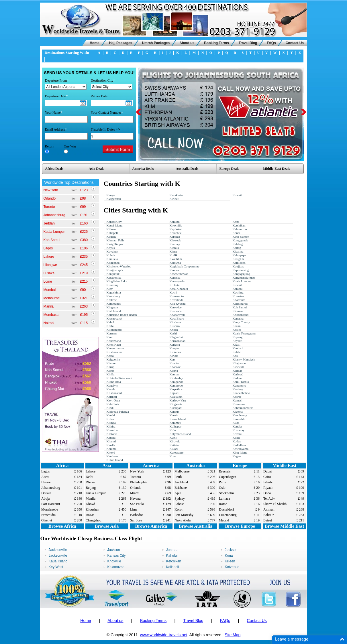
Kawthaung (240, 415)
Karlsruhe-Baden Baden (122, 315)
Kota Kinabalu (179, 289)
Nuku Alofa (183, 520)
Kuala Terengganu (244, 333)
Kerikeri (112, 397)
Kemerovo (176, 385)
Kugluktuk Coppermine (185, 266)
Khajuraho (239, 363)
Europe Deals (229, 169)
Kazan (237, 326)
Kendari (238, 348)
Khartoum (239, 300)
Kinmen (238, 311)
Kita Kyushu (178, 304)
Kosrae (237, 397)
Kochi (173, 292)
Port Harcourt (51, 504)
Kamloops (239, 263)
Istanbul (269, 482)
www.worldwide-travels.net (164, 635)
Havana (135, 499)
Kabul (110, 322)
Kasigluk (238, 259)
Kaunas (174, 374)
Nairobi (49, 323)
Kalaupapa (239, 255)
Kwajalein (176, 397)
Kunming (113, 285)
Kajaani (175, 393)
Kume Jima (114, 382)
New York (51, 190)
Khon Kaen (114, 344)
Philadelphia (139, 482)
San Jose (136, 520)
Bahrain (269, 515)
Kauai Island (115, 225)
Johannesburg (54, 215)
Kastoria (112, 434)
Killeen (111, 229)
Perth (178, 477)
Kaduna (238, 378)
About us (187, 43)
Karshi (111, 415)
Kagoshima (114, 292)
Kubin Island (115, 460)
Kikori (174, 449)
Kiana (173, 251)
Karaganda (177, 382)
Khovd (111, 452)
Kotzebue (176, 233)
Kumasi (238, 400)
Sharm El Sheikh (275, 504)
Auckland (181, 482)
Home (94, 43)
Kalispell (112, 233)
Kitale (237, 438)
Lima (134, 509)
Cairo (267, 477)
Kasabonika (114, 277)
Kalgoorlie (113, 359)
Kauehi (111, 438)
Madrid (224, 520)
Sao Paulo (137, 504)
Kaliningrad (240, 304)
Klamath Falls (115, 240)
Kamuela (112, 259)
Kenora (174, 270)
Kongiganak (240, 240)
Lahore (49, 257)
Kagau (237, 456)
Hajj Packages (121, 43)
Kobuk (111, 255)
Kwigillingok (115, 244)
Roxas (90, 515)
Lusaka (49, 273)
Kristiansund (115, 352)
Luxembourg (228, 515)
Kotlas (237, 441)
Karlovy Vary (178, 400)
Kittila (111, 374)
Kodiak (111, 237)
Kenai (236, 233)
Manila (49, 306)
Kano (110, 337)
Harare (46, 482)
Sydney (180, 499)
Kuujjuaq (239, 266)
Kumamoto (177, 296)
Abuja (45, 499)
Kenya (111, 195)
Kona (236, 222)
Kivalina (238, 251)
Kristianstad (114, 393)
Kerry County (241, 322)
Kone (173, 456)
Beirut (268, 520)
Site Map (233, 635)
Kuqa (236, 423)
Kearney (175, 244)
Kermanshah (178, 341)
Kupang (238, 337)
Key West (176, 229)
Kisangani (176, 408)
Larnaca (225, 499)
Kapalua (175, 237)
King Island (240, 452)
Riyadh (268, 488)
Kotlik (174, 255)
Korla (110, 356)
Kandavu (112, 456)
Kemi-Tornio (241, 382)
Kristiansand (241, 315)
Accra (45, 477)
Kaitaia (174, 445)
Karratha (238, 318)
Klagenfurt (177, 337)
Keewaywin (177, 281)
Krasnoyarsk (115, 318)
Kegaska (175, 277)
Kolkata (175, 285)
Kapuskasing (241, 270)
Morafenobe (50, 509)
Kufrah (111, 419)
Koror (110, 371)
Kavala (111, 389)
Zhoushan (92, 509)
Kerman (112, 333)
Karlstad (238, 374)
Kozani (237, 434)
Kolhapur (176, 426)
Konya (174, 371)
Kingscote (176, 404)
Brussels (225, 471)
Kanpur (174, 411)
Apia (178, 493)
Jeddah (49, 223)
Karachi (238, 289)
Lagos (48, 248)
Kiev (110, 289)
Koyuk (111, 248)
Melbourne (52, 298)
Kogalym (112, 385)
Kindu (111, 408)
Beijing (91, 488)
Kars (173, 359)
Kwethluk (176, 259)
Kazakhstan (177, 195)
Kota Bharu (177, 318)
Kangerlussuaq (116, 348)
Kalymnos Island (180, 434)
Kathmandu (114, 304)
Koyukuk (112, 251)
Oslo (222, 488)
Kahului (175, 222)
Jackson (114, 550)
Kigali (237, 344)
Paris (222, 482)
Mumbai (50, 290)
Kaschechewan (179, 274)
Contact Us (295, 43)
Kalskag (238, 244)
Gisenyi (47, 520)
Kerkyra (175, 344)
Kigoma (238, 411)
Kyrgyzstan (114, 199)
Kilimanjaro (114, 330)
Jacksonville (58, 550)
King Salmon (241, 237)
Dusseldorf (227, 509)
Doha (267, 493)
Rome (223, 504)
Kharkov (175, 367)
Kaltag (237, 248)
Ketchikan (239, 225)
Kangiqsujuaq (241, 274)
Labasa (179, 504)
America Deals (143, 169)
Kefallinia (113, 404)
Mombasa (51, 315)
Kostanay (239, 430)
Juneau (172, 550)
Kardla (111, 445)
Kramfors (113, 430)
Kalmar (237, 371)
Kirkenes (175, 352)
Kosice (237, 330)
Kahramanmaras (243, 408)
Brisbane (181, 488)
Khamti (111, 441)
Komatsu (238, 296)
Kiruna (174, 356)
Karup (111, 367)
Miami (135, 493)
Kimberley (176, 378)
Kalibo (237, 352)
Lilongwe (50, 265)
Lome (48, 281)
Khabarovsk (177, 315)
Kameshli (239, 419)
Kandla (237, 426)
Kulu (173, 430)
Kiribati (175, 199)
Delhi (90, 477)
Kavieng (238, 389)
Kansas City (114, 222)
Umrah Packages (156, 43)
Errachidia (48, 515)
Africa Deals (54, 169)
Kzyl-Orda (113, 400)
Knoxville (176, 225)
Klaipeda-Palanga (118, 411)
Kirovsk (175, 441)
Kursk (173, 438)
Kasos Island (178, 419)
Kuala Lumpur (54, 232)
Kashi (173, 333)
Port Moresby (184, 515)
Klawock (175, 240)
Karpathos (176, 389)
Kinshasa (175, 322)
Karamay (175, 423)
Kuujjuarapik (115, 270)
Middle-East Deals (277, 169)
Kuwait (237, 195)
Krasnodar (176, 311)
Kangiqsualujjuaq (244, 277)
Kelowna (175, 263)
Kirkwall (238, 367)
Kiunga (111, 423)
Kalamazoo (240, 229)
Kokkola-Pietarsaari (119, 378)
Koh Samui (52, 240)
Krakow (112, 300)
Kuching (238, 292)
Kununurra (240, 385)
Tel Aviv (269, 499)
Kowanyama (241, 449)
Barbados (137, 515)
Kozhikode (177, 300)
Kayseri (238, 341)
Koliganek (113, 263)
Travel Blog (248, 43)
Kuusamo (239, 404)
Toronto (49, 207)
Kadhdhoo (239, 445)
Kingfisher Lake (117, 281)
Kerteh (174, 415)
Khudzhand (114, 341)
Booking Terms (216, 43)
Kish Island (114, 311)
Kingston (112, 307)
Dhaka (90, 482)
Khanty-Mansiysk (244, 359)
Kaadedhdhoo (241, 393)
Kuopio (174, 348)
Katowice (176, 307)
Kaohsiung (113, 296)
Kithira (111, 426)
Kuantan (175, 363)
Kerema (112, 449)
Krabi (110, 326)
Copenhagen (228, 477)
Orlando (50, 198)
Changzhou (94, 520)
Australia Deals (187, 169)
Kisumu (112, 363)
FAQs (271, 43)
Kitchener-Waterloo (119, 266)
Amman (269, 509)
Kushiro (175, 326)
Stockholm (226, 493)
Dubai (267, 471)
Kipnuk (174, 248)
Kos (235, 356)
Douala (46, 493)
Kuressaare (177, 452)
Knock (174, 330)
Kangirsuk (113, 274)
